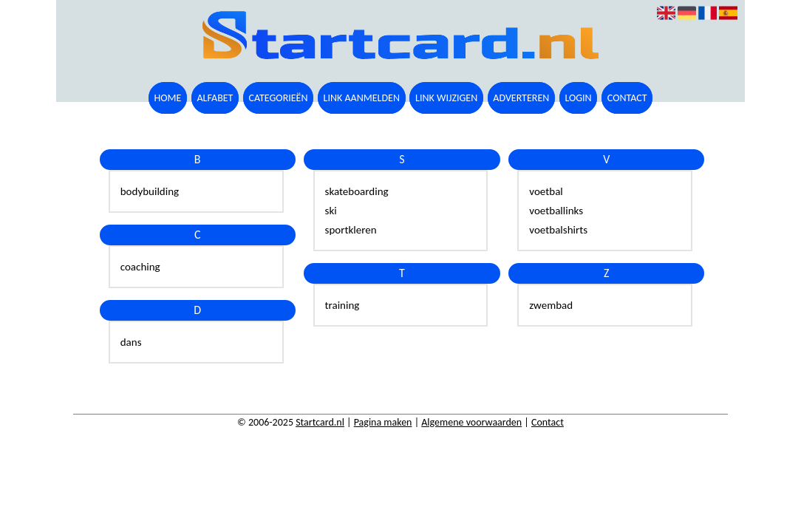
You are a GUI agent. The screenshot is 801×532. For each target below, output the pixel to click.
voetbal (546, 191)
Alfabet (215, 98)
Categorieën (279, 98)
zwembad (551, 305)
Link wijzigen (446, 98)
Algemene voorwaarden (471, 422)
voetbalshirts (558, 230)
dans (131, 342)
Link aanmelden (362, 98)
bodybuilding (150, 191)
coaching (140, 267)
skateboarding (357, 191)
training (342, 305)
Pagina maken (383, 422)
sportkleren (351, 230)
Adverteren (521, 98)
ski (331, 211)
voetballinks (556, 211)
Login (578, 98)
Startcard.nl (320, 422)
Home (167, 98)
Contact (627, 98)
